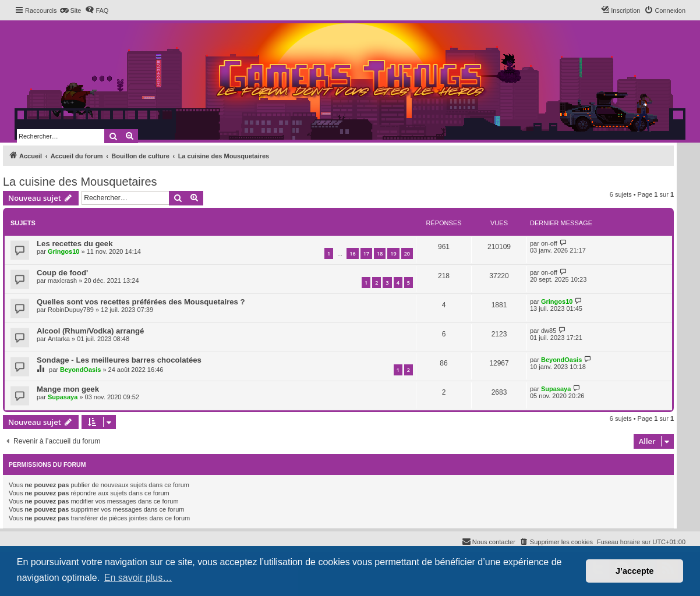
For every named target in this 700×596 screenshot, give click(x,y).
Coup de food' (62, 273)
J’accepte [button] (635, 571)
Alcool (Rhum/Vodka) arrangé (90, 331)
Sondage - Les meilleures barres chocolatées (119, 360)
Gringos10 (63, 251)
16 (352, 253)
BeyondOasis (80, 370)
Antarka (59, 339)
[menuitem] (70, 10)
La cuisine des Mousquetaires (80, 182)
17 (366, 253)
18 (380, 253)
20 (407, 253)
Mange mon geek (68, 389)
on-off (549, 243)
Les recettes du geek (75, 244)
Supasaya (63, 397)
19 (393, 253)
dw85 (549, 331)
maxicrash (62, 281)
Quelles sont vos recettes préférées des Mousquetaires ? (141, 302)
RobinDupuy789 (71, 310)
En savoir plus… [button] (138, 578)
